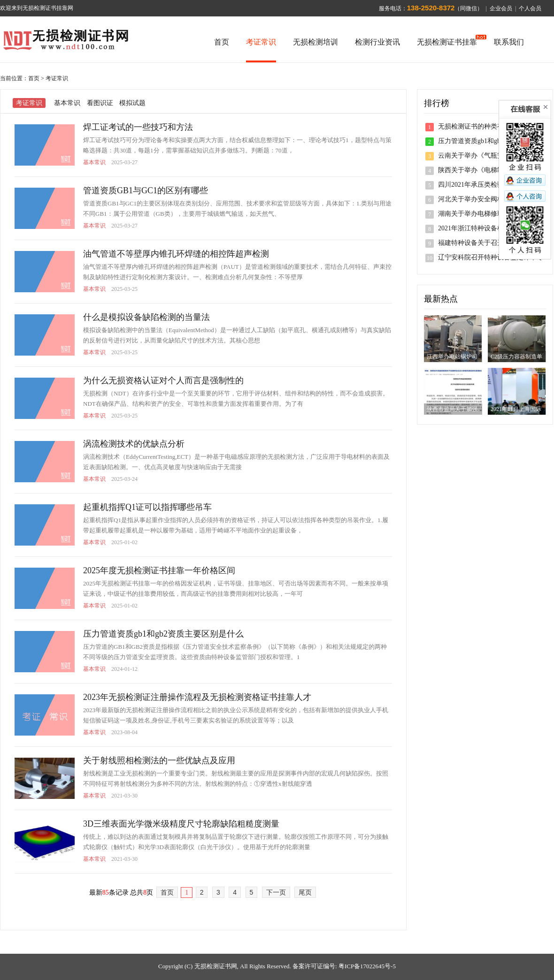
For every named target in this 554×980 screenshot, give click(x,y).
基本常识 (67, 103)
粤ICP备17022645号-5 (367, 966)
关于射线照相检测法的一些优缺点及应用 (159, 760)
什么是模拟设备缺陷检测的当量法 (146, 317)
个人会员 (530, 8)
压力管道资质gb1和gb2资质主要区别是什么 (163, 634)
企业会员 (501, 8)
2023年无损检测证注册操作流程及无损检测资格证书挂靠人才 (197, 697)
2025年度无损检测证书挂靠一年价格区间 (159, 570)
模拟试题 (132, 103)
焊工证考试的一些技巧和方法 (138, 127)
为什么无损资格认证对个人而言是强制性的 (163, 380)
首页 (222, 42)
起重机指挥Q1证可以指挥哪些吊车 (147, 507)
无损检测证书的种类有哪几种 (481, 126)
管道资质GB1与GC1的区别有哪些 (146, 190)
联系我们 (509, 42)
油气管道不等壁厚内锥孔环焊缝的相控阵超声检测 (176, 254)
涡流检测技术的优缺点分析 (134, 444)
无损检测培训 (315, 42)
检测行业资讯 (377, 42)
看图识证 (100, 103)
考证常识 (261, 42)
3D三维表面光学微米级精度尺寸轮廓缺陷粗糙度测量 (181, 824)
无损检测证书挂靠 (447, 42)
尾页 (305, 892)
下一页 (276, 892)
